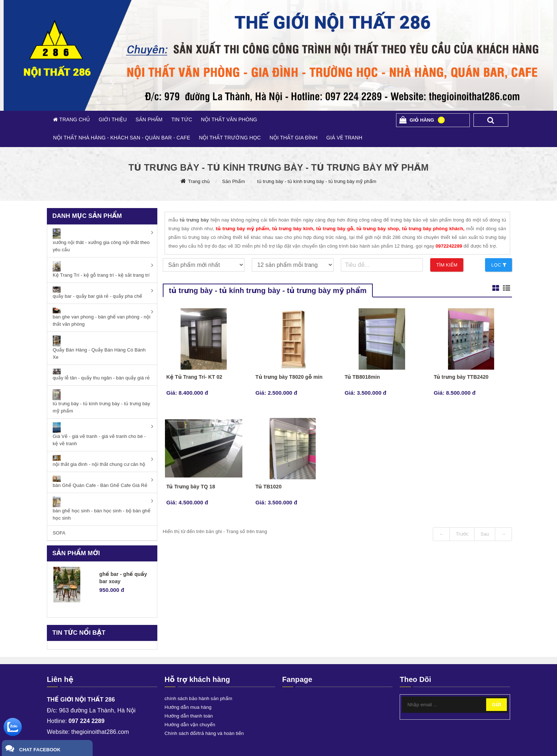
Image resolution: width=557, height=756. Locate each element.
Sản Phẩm (233, 181)
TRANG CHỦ (74, 119)
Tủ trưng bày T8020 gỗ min (289, 377)
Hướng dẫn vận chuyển (190, 725)
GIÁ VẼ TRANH (344, 138)
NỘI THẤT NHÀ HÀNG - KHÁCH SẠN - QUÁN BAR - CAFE (122, 138)
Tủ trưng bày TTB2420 (461, 377)
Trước (462, 534)
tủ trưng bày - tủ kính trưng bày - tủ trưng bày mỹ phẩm (317, 181)
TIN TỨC (182, 119)
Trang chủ (199, 181)
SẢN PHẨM (149, 119)
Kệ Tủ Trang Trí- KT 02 (194, 377)
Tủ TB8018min (362, 377)
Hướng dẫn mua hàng (188, 707)
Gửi (497, 705)
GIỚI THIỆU (113, 119)
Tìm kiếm (447, 265)
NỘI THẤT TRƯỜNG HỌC (230, 138)
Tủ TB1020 (269, 487)
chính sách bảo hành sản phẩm (198, 698)
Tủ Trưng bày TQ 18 (191, 487)
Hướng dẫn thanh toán (189, 716)
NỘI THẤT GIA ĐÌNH (294, 138)
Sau (485, 534)
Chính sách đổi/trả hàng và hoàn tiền (204, 733)
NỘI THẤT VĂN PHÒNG (229, 119)
